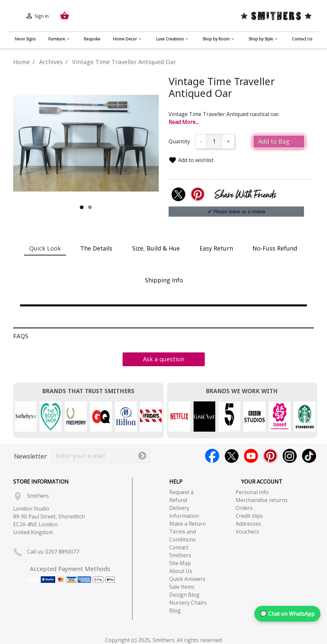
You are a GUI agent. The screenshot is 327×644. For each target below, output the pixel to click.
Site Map (180, 563)
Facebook (212, 456)
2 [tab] (90, 207)
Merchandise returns (262, 500)
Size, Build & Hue (156, 248)
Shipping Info (164, 280)
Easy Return (216, 248)
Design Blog (184, 595)
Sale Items (182, 587)
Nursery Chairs (188, 603)
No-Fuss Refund (275, 248)
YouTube (251, 456)
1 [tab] (82, 207)
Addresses (248, 524)
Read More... (184, 122)
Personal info (252, 492)
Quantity (179, 141)
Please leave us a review (236, 211)
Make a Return (187, 524)
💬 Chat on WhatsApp (287, 614)
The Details (96, 248)
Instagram (290, 456)
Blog (175, 610)
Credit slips (249, 516)
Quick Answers (187, 579)
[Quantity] (214, 142)
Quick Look (45, 248)
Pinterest (270, 456)
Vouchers (247, 532)
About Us (181, 571)
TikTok (309, 456)
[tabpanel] (86, 143)
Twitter (232, 456)
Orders (244, 508)
